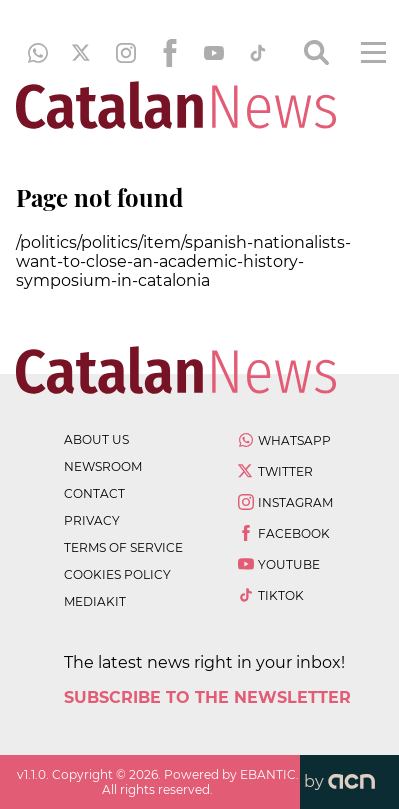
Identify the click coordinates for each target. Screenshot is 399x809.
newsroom (103, 466)
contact (94, 493)
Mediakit (95, 601)
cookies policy (117, 574)
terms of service (123, 547)
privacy (92, 520)
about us (96, 439)
